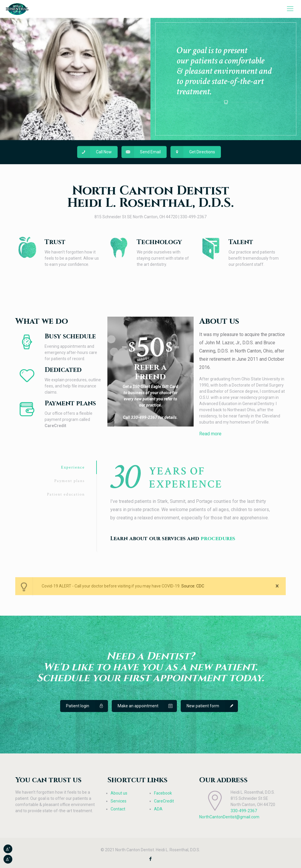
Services (119, 801)
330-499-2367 (244, 811)
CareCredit (164, 801)
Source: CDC (193, 586)
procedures (218, 539)
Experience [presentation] (73, 467)
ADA (158, 809)
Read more (210, 434)
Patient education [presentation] (66, 494)
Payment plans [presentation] (70, 481)
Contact (118, 809)
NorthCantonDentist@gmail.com (229, 817)
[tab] (56, 467)
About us (119, 793)
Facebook (163, 793)
